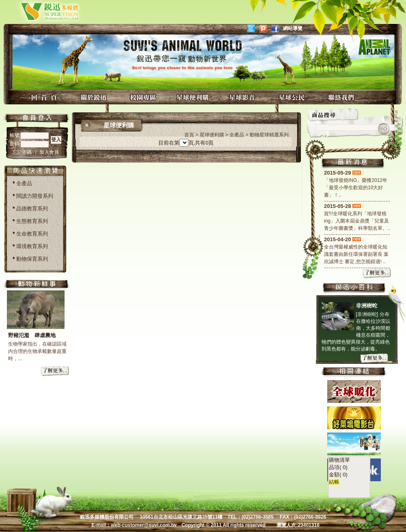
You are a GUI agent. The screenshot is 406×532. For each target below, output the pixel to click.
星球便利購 (194, 97)
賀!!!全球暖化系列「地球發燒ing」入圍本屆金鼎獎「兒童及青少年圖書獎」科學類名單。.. (357, 221)
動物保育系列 (32, 259)
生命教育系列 (32, 234)
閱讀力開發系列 (35, 196)
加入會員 (49, 152)
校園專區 (144, 97)
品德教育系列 (32, 209)
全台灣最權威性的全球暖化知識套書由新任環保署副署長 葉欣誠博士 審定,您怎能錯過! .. (356, 254)
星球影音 (243, 97)
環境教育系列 (32, 246)
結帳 (294, 444)
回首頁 (45, 97)
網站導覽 (293, 28)
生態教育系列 (32, 221)
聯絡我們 (342, 97)
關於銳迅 (95, 97)
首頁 (189, 135)
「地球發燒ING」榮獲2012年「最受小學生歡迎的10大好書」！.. (356, 188)
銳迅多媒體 (40, 11)
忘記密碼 (23, 152)
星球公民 (293, 97)
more (55, 372)
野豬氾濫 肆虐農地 (32, 335)
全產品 (24, 183)
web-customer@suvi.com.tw (144, 525)
